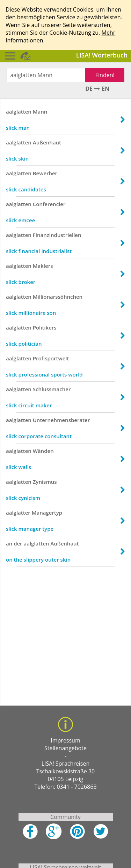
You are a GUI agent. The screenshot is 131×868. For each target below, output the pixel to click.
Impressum (65, 740)
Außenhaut (47, 142)
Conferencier (49, 204)
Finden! (105, 75)
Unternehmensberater (61, 420)
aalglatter (18, 513)
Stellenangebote (65, 748)
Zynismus (45, 482)
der (18, 543)
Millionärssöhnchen (58, 297)
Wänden (43, 451)
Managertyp (47, 513)
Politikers (45, 327)
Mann (40, 111)
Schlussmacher (52, 389)
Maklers (43, 266)
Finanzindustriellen (57, 235)
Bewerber (45, 173)
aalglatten (19, 111)
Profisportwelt (51, 358)
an (9, 543)
